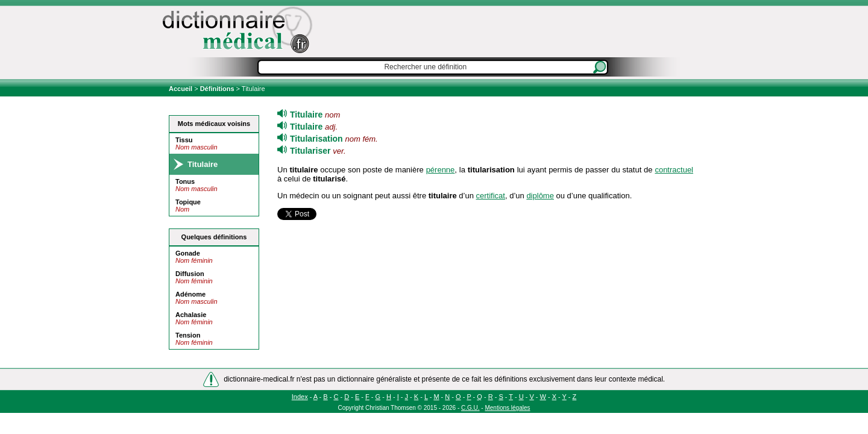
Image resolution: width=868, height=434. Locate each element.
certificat (491, 196)
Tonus (185, 181)
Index (300, 397)
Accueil (181, 89)
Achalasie (191, 315)
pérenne (441, 170)
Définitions (217, 89)
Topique (188, 202)
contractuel (674, 170)
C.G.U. (470, 408)
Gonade (188, 253)
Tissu (184, 140)
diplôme (540, 196)
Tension (188, 335)
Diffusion (190, 274)
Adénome (190, 294)
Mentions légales (507, 408)
